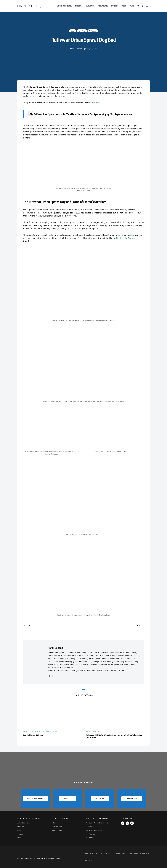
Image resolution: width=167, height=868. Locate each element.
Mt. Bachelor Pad (124, 238)
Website (49, 676)
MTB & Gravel (103, 6)
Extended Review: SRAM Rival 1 (34, 735)
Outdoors (90, 6)
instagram (127, 823)
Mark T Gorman (76, 49)
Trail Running (57, 830)
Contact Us (91, 834)
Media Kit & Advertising (95, 830)
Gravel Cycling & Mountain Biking (43, 732)
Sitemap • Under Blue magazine (98, 823)
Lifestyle (79, 6)
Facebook (123, 823)
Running (115, 6)
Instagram (53, 676)
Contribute (90, 838)
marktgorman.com (116, 670)
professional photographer (71, 670)
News (124, 6)
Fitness (55, 823)
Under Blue (71, 653)
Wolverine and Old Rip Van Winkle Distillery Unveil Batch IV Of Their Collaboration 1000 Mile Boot (114, 736)
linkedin (132, 823)
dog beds (96, 103)
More (132, 6)
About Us (90, 827)
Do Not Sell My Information (113, 854)
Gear (73, 31)
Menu (147, 6)
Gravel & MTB (57, 827)
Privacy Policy (92, 854)
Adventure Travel (65, 6)
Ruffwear (32, 626)
